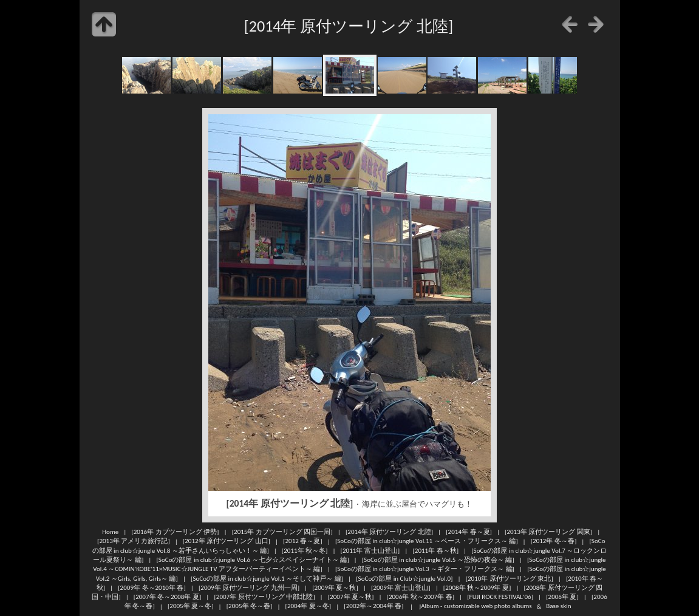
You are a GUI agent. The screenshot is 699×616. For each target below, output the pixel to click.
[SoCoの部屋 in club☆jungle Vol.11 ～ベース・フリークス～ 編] (427, 541)
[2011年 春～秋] (435, 550)
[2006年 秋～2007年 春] (421, 597)
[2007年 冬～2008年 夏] (168, 597)
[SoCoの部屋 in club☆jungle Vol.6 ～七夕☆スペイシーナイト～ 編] (252, 560)
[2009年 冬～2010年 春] (152, 587)
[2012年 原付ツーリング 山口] (227, 541)
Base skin (558, 606)
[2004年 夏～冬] (309, 606)
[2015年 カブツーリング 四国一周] (282, 532)
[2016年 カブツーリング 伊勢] (175, 532)
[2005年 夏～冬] (191, 606)
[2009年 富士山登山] (401, 587)
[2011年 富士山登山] (370, 550)
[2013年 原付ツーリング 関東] (548, 532)
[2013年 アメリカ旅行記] (134, 541)
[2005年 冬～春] (250, 606)
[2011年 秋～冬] (305, 550)
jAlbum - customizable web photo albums (476, 606)
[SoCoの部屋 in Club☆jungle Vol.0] (404, 578)
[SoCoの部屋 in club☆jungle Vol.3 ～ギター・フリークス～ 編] (425, 569)
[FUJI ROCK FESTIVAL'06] (500, 597)
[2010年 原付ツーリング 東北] (510, 578)
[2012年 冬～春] (554, 541)
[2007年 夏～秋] (351, 597)
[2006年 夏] (562, 597)
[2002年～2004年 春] (373, 606)
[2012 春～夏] (303, 541)
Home (110, 532)
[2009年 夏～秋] (335, 587)
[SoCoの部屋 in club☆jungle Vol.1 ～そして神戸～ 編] (267, 578)
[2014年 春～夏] (469, 532)
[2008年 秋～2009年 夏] (477, 587)
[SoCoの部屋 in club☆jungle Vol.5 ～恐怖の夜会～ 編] (438, 560)
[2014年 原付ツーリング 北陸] (389, 532)
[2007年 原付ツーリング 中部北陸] (264, 597)
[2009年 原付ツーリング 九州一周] (249, 587)
